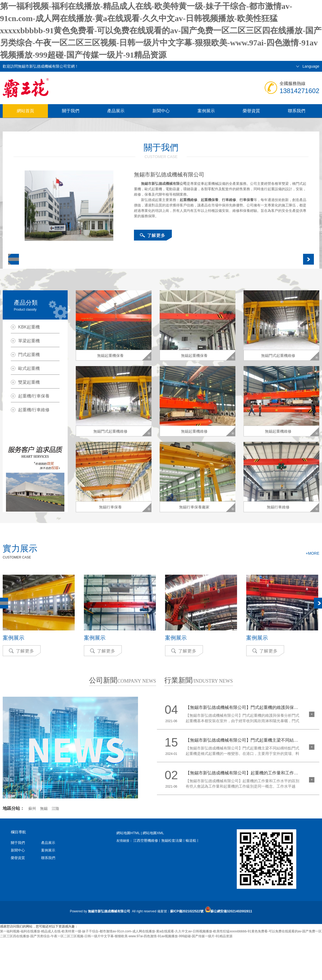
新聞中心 (18, 850)
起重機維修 (188, 200)
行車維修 (229, 200)
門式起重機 (29, 355)
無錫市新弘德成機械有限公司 (164, 184)
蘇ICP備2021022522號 (187, 911)
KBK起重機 (29, 327)
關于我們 (18, 843)
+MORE (313, 553)
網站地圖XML (153, 833)
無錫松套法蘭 (172, 841)
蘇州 (32, 808)
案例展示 (48, 850)
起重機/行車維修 (34, 410)
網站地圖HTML (128, 833)
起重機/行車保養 (34, 396)
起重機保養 (210, 200)
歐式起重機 (29, 368)
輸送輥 (191, 841)
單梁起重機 (29, 341)
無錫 (44, 808)
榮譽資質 (18, 858)
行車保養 (247, 200)
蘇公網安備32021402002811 (231, 911)
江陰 (55, 808)
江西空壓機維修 (146, 841)
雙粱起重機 (29, 382)
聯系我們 (48, 858)
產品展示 (48, 843)
